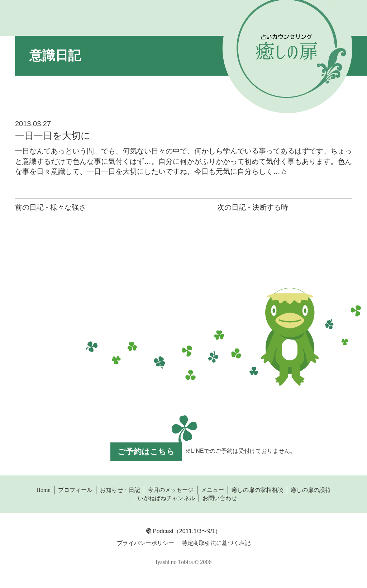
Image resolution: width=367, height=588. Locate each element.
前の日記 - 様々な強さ (51, 207)
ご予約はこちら (146, 452)
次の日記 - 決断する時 (253, 207)
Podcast (160, 531)
